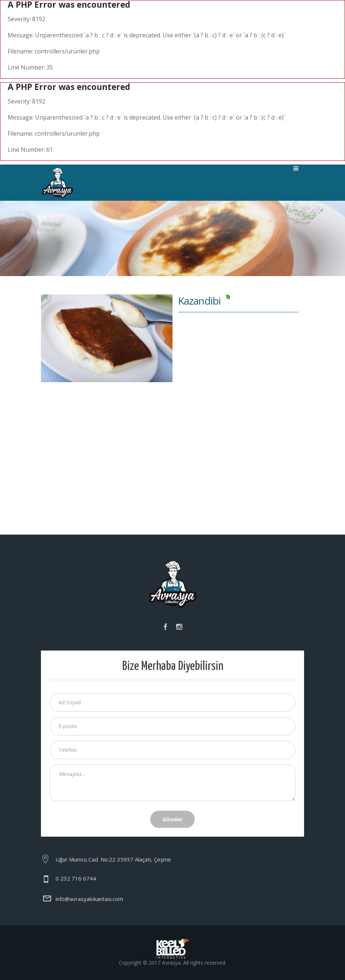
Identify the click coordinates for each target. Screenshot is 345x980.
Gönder (172, 819)
